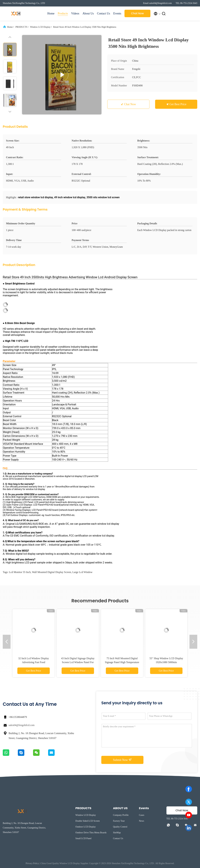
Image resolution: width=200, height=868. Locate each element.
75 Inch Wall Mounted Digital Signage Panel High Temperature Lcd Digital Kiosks (122, 662)
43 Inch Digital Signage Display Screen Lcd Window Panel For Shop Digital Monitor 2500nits (78, 662)
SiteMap (117, 833)
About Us (88, 13)
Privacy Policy (32, 863)
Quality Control (120, 827)
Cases (142, 815)
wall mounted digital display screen (51, 572)
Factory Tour (119, 821)
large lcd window (82, 572)
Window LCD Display (40, 27)
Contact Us (103, 13)
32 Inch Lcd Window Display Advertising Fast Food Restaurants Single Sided (33, 662)
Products (63, 13)
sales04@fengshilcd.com (22, 725)
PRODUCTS (21, 27)
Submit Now (122, 760)
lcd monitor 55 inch (20, 572)
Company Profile (121, 815)
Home (51, 13)
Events (117, 13)
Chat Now (138, 13)
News (141, 821)
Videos (75, 13)
